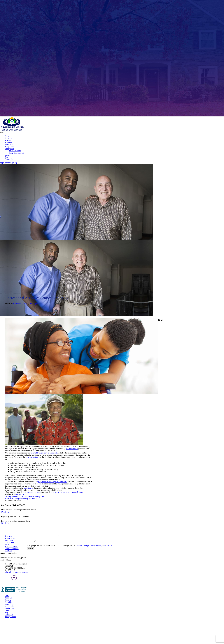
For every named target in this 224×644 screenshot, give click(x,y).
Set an (11, 546)
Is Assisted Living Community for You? (21, 498)
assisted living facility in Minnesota (44, 453)
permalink (20, 494)
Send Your (10, 537)
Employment (10, 149)
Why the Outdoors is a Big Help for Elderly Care (25, 496)
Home (7, 136)
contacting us (28, 488)
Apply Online (10, 147)
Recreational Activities (32, 492)
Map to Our (9, 541)
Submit (30, 549)
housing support (72, 449)
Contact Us (9, 159)
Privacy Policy (93, 544)
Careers (8, 155)
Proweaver (108, 546)
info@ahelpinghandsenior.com (16, 572)
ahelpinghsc (34, 304)
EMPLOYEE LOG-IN (8, 163)
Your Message (32, 536)
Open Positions (15, 151)
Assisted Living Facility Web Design (90, 546)
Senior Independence (78, 492)
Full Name (32, 528)
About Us (8, 138)
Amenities (9, 142)
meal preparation (32, 457)
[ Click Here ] (6, 512)
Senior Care (65, 492)
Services (8, 140)
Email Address (33, 531)
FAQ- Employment (17, 153)
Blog (6, 157)
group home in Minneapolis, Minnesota (52, 482)
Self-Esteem (55, 492)
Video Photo (9, 144)
